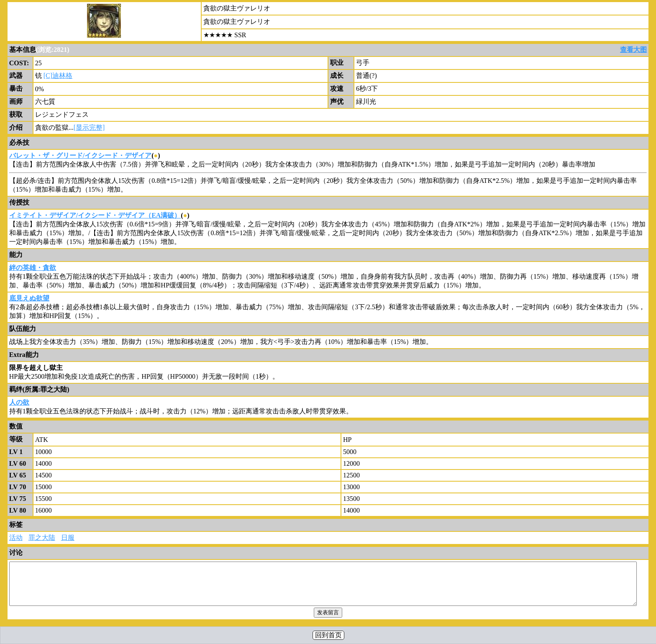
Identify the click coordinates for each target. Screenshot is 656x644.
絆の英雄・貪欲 (33, 268)
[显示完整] (89, 127)
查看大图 (633, 50)
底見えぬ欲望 (29, 298)
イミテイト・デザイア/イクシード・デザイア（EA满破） (95, 215)
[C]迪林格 (58, 76)
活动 (16, 538)
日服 (68, 538)
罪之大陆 (42, 538)
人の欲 (19, 402)
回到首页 (328, 635)
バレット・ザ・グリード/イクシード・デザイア (80, 155)
